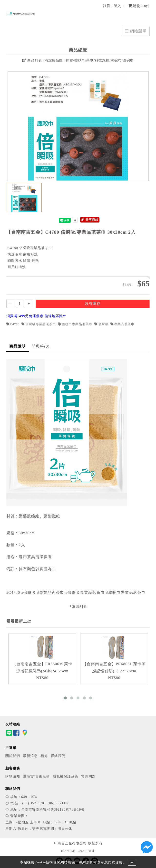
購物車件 (139, 6)
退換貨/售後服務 (36, 776)
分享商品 (90, 220)
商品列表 (32, 60)
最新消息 (30, 756)
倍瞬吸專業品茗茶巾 (39, 324)
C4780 (13, 324)
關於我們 (13, 756)
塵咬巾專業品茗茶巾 (75, 324)
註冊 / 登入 (112, 6)
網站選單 (136, 31)
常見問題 (88, 776)
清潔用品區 (54, 60)
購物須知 (13, 776)
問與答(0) (41, 346)
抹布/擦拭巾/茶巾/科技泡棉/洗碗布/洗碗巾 (100, 60)
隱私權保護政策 (65, 776)
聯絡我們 (58, 756)
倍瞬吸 (101, 324)
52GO (82, 851)
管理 (92, 851)
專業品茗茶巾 (123, 324)
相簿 (44, 756)
